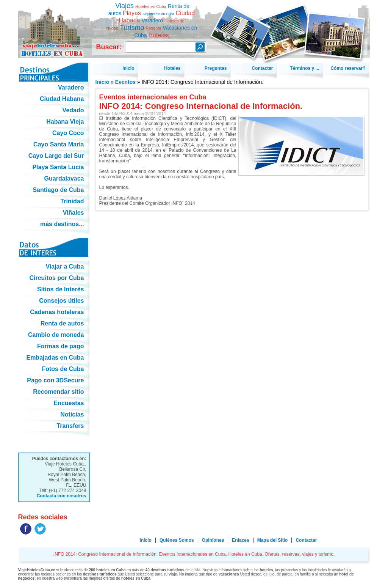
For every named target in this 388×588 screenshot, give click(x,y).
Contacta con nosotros (62, 496)
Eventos (125, 82)
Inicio (102, 82)
